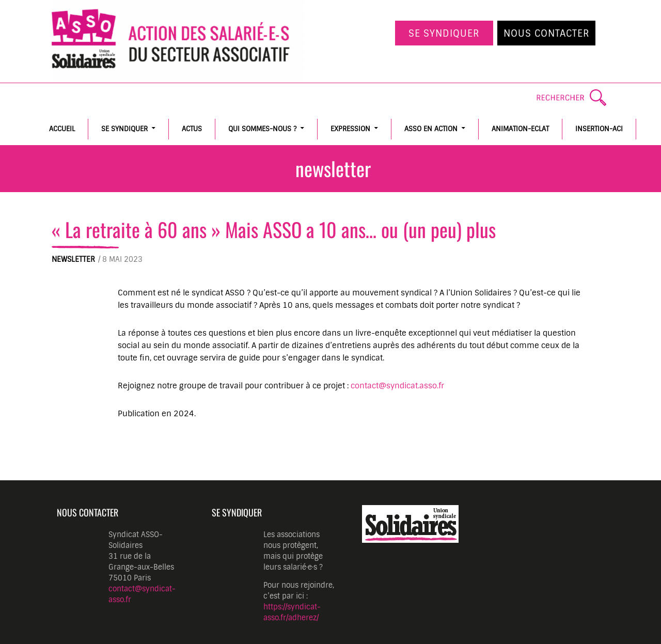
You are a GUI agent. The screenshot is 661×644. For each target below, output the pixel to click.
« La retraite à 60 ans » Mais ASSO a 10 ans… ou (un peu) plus (274, 229)
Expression (350, 129)
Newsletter (73, 259)
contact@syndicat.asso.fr (397, 386)
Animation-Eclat (520, 129)
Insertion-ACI (599, 129)
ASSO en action (431, 129)
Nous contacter (547, 34)
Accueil (62, 129)
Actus (192, 129)
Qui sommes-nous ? (262, 129)
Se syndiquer (444, 34)
